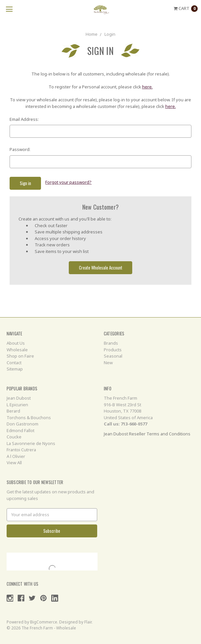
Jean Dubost (19, 398)
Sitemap (15, 369)
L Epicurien (17, 405)
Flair (88, 622)
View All (14, 463)
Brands (111, 343)
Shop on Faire (20, 356)
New (108, 363)
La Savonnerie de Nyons (31, 443)
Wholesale (17, 350)
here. (147, 87)
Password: (20, 149)
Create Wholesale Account (101, 268)
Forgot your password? (68, 182)
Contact (14, 363)
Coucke (14, 437)
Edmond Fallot (20, 430)
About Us (16, 343)
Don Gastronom (22, 424)
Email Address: (24, 119)
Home (92, 34)
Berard (13, 411)
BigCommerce (44, 622)
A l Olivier (16, 456)
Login (110, 34)
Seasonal (113, 356)
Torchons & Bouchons (29, 418)
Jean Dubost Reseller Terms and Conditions (147, 434)
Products (113, 350)
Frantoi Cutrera (21, 450)
